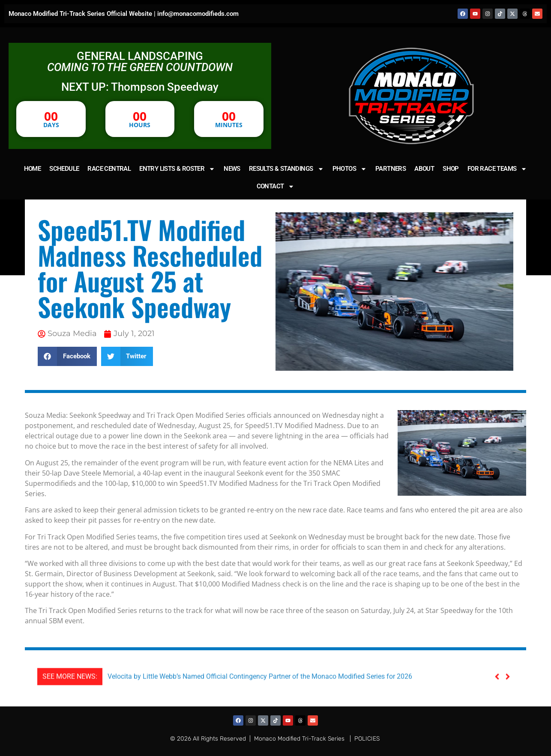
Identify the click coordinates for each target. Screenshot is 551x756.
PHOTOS (350, 169)
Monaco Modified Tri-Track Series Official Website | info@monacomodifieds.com (124, 14)
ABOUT (424, 169)
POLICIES (367, 739)
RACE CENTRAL (109, 169)
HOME (33, 169)
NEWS (232, 169)
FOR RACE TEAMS (497, 169)
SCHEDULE (64, 169)
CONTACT (276, 186)
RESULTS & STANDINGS (286, 169)
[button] (67, 356)
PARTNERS (391, 169)
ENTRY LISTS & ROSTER (177, 169)
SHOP (451, 169)
